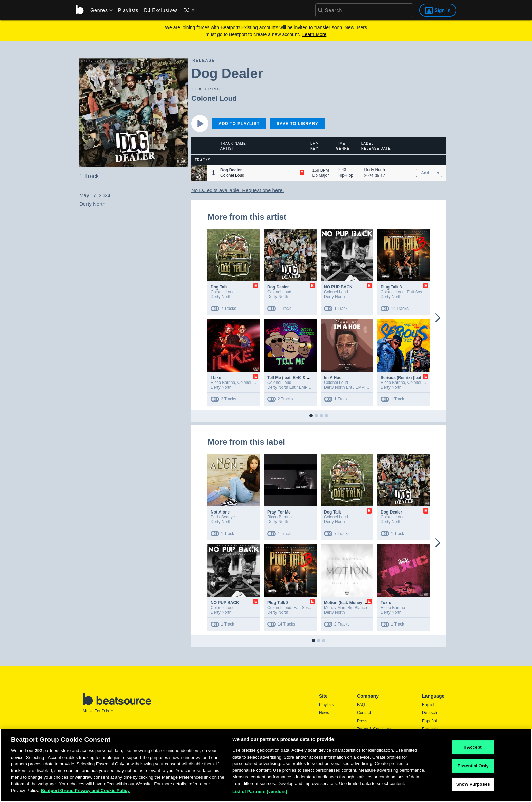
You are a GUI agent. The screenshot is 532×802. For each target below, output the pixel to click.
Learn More (315, 34)
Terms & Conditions (375, 729)
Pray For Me (279, 512)
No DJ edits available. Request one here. (238, 190)
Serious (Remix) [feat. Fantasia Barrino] (419, 378)
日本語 (428, 738)
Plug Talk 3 (391, 287)
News (324, 713)
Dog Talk (219, 287)
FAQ (361, 705)
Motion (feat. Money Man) (348, 603)
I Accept (473, 758)
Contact (364, 713)
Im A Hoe (333, 378)
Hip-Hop (346, 175)
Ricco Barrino (223, 383)
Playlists (128, 10)
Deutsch (430, 713)
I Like (216, 378)
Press (362, 721)
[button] (199, 173)
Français (430, 729)
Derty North (375, 170)
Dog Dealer (278, 287)
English (429, 705)
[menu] (99, 10)
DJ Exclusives (161, 10)
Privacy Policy (370, 737)
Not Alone (220, 512)
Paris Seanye (223, 517)
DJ (189, 10)
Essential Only (473, 776)
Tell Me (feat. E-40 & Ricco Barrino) (301, 378)
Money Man (335, 608)
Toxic (386, 603)
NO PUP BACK (338, 287)
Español (429, 721)
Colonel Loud (214, 98)
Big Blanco (357, 608)
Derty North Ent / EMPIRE (291, 387)
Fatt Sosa (415, 292)
